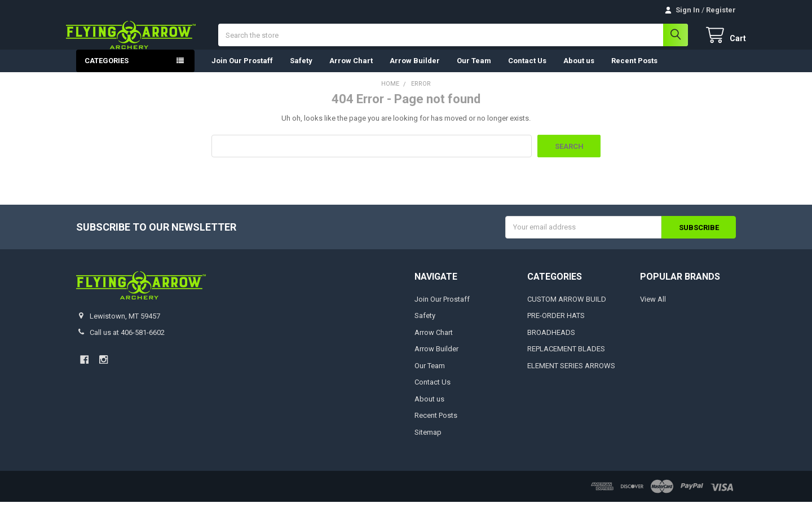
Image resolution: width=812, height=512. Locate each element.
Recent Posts (634, 71)
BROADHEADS (551, 343)
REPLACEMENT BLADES (566, 359)
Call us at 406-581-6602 (127, 343)
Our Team (474, 71)
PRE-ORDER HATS (556, 326)
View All (653, 309)
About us (579, 71)
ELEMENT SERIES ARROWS (571, 376)
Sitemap (428, 442)
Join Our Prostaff (242, 71)
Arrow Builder (415, 71)
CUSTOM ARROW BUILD (567, 309)
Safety (301, 71)
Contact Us (527, 71)
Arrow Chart (351, 71)
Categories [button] (107, 71)
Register (721, 10)
